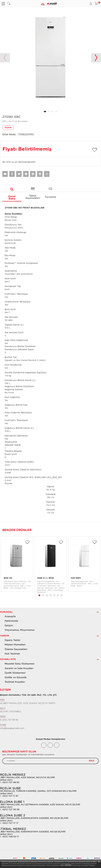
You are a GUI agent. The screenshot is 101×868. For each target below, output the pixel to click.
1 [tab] (39, 595)
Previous (5, 58)
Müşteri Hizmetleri (15, 645)
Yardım (4, 636)
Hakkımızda (11, 621)
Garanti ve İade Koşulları (19, 668)
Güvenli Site (8, 659)
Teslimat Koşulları (15, 682)
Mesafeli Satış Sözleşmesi (20, 664)
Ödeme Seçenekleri (16, 649)
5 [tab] (54, 595)
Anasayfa (10, 616)
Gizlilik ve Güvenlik (16, 677)
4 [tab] (50, 595)
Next (96, 58)
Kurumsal (6, 612)
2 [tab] (43, 595)
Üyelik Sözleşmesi (15, 673)
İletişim (9, 626)
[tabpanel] (50, 58)
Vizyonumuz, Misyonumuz (20, 630)
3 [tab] (47, 595)
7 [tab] (62, 595)
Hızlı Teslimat (12, 654)
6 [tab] (58, 595)
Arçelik (8, 128)
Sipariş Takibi (12, 640)
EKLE (92, 761)
